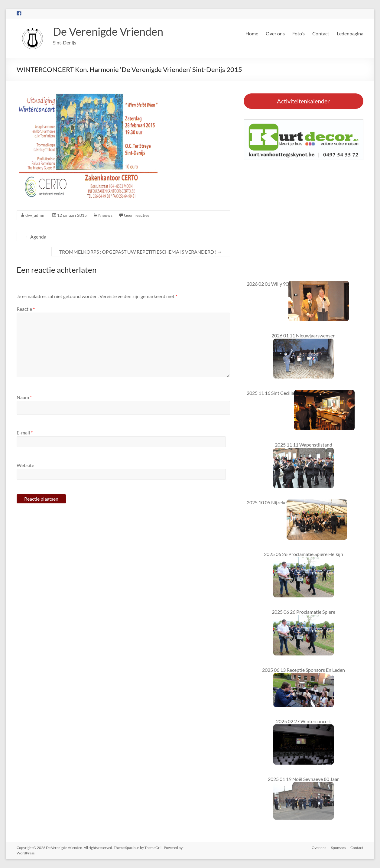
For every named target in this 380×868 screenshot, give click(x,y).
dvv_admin (36, 215)
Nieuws (105, 215)
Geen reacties (137, 215)
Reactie (26, 309)
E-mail (25, 432)
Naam (24, 397)
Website (25, 465)
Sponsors (338, 848)
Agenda (35, 237)
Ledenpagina (350, 33)
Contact (321, 33)
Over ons (275, 33)
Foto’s (299, 33)
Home (252, 33)
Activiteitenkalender (303, 101)
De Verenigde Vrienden (108, 31)
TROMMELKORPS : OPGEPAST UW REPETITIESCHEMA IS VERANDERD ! (141, 252)
